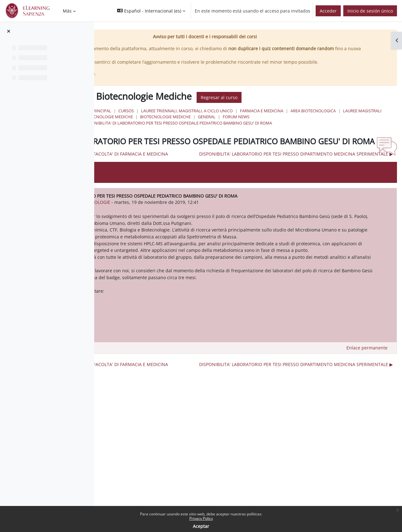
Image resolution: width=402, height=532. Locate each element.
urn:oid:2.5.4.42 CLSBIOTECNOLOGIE (190, 235)
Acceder (328, 11)
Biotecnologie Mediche (304, 124)
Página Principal (191, 118)
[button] (151, 11)
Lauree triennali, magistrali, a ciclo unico (285, 118)
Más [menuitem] (67, 11)
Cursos (224, 118)
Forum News (218, 130)
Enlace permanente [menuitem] (367, 408)
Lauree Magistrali (252, 124)
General (189, 130)
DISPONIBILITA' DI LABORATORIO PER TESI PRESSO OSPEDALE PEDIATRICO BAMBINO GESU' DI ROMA (275, 136)
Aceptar (201, 526)
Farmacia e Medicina (360, 118)
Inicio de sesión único (370, 11)
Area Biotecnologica (203, 124)
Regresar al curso (317, 104)
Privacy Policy (201, 518)
